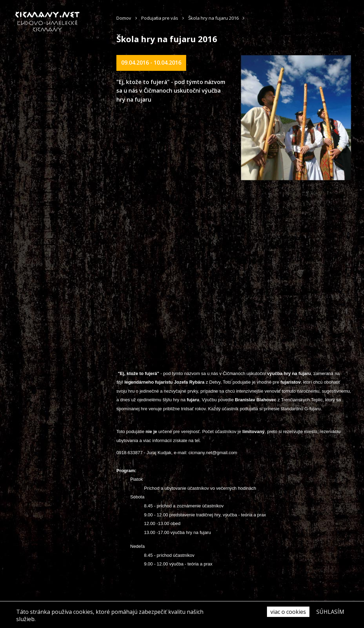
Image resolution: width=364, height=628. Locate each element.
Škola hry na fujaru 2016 (213, 18)
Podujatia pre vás (160, 18)
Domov (124, 18)
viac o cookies (288, 612)
